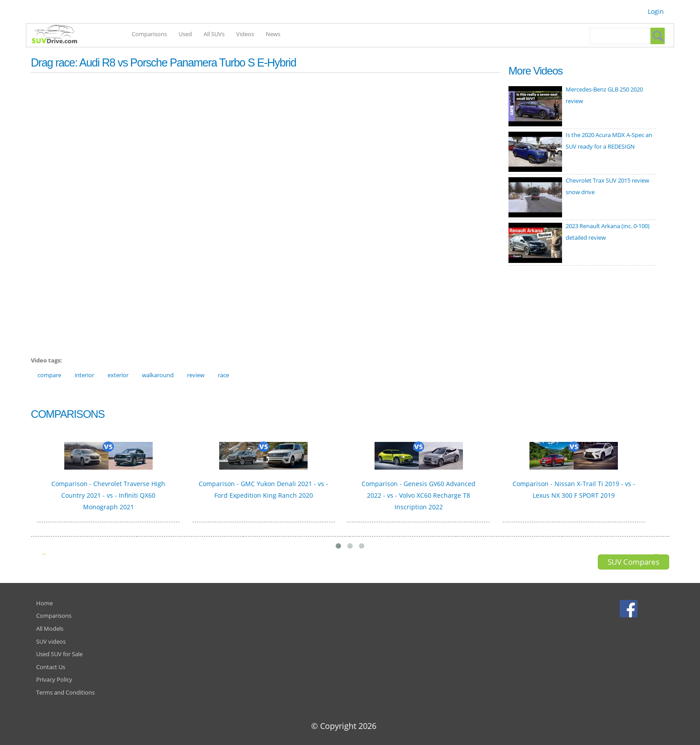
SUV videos (51, 641)
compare (49, 375)
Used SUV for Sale (59, 654)
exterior (118, 375)
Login (656, 11)
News (273, 34)
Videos (245, 34)
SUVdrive (59, 35)
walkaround (158, 375)
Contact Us (51, 667)
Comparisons (149, 34)
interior (84, 375)
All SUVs (214, 34)
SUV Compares (633, 562)
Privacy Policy (54, 679)
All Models (50, 628)
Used (185, 34)
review (196, 375)
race (223, 375)
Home (44, 603)
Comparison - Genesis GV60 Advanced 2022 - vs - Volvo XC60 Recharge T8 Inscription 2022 (419, 495)
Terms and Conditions (65, 692)
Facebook (630, 608)
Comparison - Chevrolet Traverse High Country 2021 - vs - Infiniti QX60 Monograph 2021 (108, 495)
